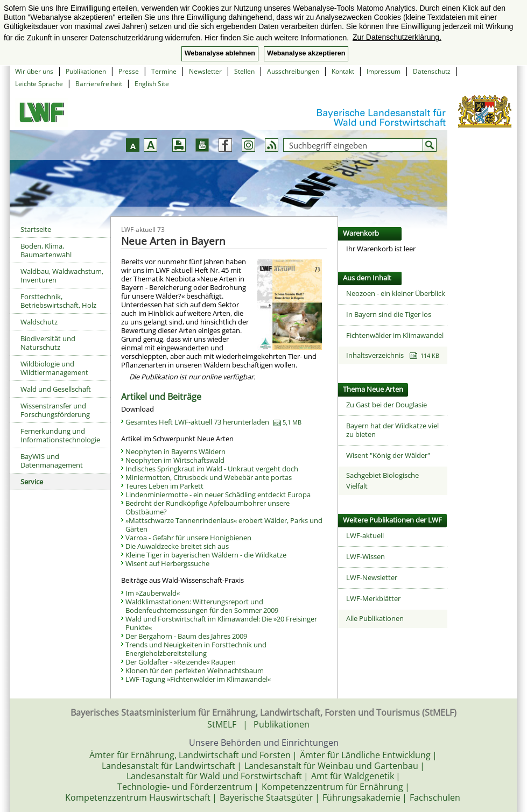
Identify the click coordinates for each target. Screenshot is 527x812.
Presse (129, 71)
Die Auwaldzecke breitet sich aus (177, 546)
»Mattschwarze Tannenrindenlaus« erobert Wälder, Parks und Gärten (224, 525)
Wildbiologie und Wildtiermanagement (54, 368)
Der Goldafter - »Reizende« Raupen (181, 662)
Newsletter (205, 71)
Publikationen (86, 71)
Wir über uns (34, 71)
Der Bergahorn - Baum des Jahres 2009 (186, 636)
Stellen (244, 71)
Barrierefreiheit (99, 84)
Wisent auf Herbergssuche (167, 563)
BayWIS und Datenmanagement (52, 461)
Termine (164, 71)
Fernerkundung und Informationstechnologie (60, 435)
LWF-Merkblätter (373, 598)
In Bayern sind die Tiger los (389, 314)
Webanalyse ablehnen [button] (220, 53)
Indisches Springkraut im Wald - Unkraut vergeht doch (212, 469)
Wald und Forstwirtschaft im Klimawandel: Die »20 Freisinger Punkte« (221, 623)
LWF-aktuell (365, 535)
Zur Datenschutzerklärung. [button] (397, 37)
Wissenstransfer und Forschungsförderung (55, 410)
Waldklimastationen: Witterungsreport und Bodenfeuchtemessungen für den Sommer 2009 (202, 606)
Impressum (384, 71)
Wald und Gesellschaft (56, 389)
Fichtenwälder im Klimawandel (395, 335)
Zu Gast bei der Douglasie (387, 405)
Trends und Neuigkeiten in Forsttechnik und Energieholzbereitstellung (196, 649)
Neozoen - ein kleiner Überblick (396, 293)
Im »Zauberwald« (153, 593)
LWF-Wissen (366, 556)
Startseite (36, 229)
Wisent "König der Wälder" (388, 455)
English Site (152, 84)
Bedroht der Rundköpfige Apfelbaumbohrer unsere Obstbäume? (208, 507)
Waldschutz (39, 322)
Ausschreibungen (293, 71)
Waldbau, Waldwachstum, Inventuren (62, 276)
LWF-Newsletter (372, 577)
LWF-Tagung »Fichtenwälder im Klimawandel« (198, 679)
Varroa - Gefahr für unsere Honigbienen (188, 538)
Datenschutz (432, 71)
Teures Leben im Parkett (164, 486)
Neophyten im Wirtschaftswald (175, 460)
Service (32, 482)
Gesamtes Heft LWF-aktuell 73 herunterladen (213, 422)
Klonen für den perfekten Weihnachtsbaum (195, 670)
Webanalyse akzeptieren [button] (306, 53)
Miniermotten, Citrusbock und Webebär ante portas (209, 477)
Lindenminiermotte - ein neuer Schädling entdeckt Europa (218, 495)
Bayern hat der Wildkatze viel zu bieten (392, 430)
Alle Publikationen (375, 618)
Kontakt (343, 71)
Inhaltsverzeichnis (393, 355)
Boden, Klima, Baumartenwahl (46, 250)
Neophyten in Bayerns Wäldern (175, 451)
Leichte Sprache (39, 84)
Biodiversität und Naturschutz (48, 343)
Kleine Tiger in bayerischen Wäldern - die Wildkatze (206, 555)
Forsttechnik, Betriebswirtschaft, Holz (58, 301)
